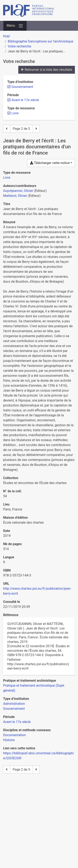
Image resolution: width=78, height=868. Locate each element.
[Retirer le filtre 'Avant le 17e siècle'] (25, 100)
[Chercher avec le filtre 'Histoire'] (9, 740)
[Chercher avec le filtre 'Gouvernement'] (14, 709)
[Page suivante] (36, 129)
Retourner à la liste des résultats (47, 70)
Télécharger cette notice (50, 163)
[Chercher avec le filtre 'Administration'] (14, 704)
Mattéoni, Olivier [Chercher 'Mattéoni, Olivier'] (15, 196)
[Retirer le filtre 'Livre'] (15, 113)
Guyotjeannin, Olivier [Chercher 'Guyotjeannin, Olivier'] (18, 191)
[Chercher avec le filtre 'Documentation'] (14, 735)
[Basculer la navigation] (15, 26)
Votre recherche (20, 46)
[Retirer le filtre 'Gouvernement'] (22, 87)
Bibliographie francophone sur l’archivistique (41, 41)
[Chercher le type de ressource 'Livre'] (7, 178)
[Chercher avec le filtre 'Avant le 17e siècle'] (17, 722)
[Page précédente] (7, 129)
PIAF (7, 36)
